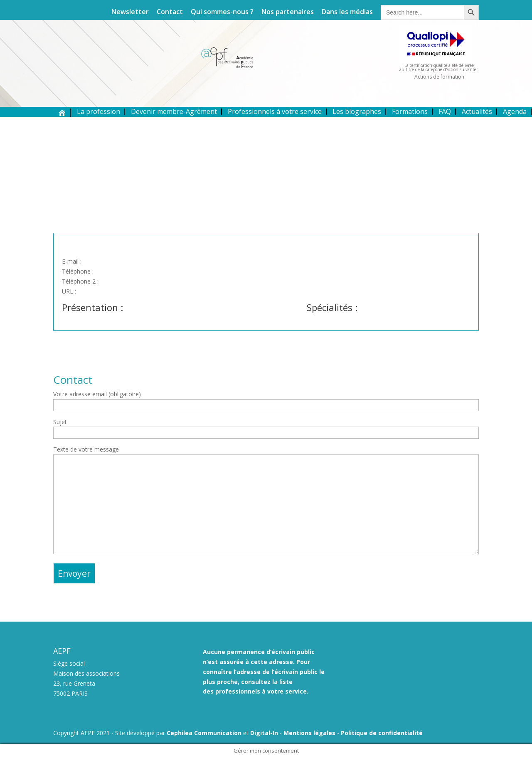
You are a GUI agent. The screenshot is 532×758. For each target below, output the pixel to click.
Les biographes (357, 111)
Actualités (477, 111)
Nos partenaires (288, 12)
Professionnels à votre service (275, 111)
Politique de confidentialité (382, 733)
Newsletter (130, 12)
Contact (170, 12)
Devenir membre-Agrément (174, 111)
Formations (410, 111)
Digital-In (264, 733)
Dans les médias (347, 12)
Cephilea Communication (204, 733)
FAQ (445, 111)
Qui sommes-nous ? (222, 12)
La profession (99, 111)
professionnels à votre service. (262, 691)
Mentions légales (309, 733)
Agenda (515, 111)
